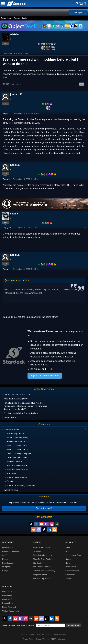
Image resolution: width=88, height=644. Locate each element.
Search (17, 18)
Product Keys (8, 603)
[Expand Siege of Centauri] (5, 462)
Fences (5, 559)
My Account (7, 595)
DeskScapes (8, 563)
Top (85, 113)
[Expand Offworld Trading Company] (5, 454)
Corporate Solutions (10, 551)
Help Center (7, 591)
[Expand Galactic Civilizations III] (5, 446)
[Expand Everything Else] (2, 490)
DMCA (53, 639)
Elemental (37, 551)
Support (7, 586)
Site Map (62, 639)
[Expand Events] (5, 482)
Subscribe (73, 625)
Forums (69, 579)
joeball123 (16, 94)
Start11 (5, 555)
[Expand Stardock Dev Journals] (5, 478)
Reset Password (9, 607)
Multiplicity (7, 567)
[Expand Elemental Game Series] (5, 442)
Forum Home (6, 18)
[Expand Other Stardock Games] (5, 458)
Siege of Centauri (40, 575)
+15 (5, 222)
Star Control (38, 563)
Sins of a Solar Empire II (43, 559)
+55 (5, 43)
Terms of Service (42, 639)
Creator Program (72, 571)
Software (8, 542)
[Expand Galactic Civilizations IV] (5, 450)
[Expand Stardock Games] (2, 430)
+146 (5, 174)
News (68, 563)
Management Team (73, 555)
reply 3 (25, 280)
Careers (69, 559)
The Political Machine (42, 567)
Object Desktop (9, 547)
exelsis (14, 214)
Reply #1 (7, 113)
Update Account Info (11, 611)
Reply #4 (7, 269)
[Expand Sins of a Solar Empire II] (5, 470)
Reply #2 (7, 179)
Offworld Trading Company (44, 571)
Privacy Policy (28, 639)
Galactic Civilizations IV (43, 555)
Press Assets (71, 567)
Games (37, 542)
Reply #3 (7, 228)
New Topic (78, 13)
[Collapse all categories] (86, 429)
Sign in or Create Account (45, 376)
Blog (67, 551)
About (68, 547)
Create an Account (10, 599)
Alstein (14, 34)
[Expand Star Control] (5, 474)
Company (71, 542)
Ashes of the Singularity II (43, 547)
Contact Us (70, 575)
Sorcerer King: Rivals (42, 579)
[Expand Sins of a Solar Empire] (5, 466)
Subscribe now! (44, 508)
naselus (15, 165)
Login (24, 18)
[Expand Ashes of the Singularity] (5, 438)
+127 (5, 103)
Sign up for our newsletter (18, 625)
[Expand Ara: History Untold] (5, 434)
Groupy (5, 571)
